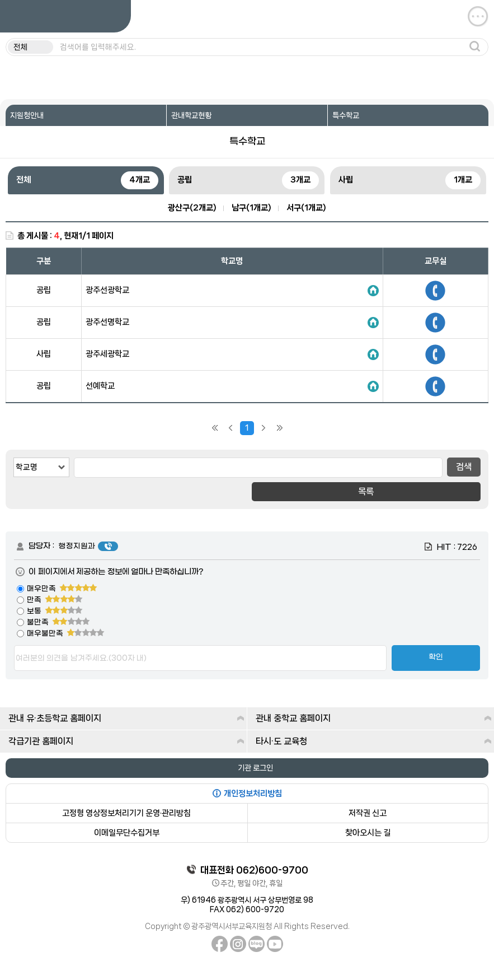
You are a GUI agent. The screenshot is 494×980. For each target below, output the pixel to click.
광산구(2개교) (192, 208)
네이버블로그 (257, 944)
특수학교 (346, 115)
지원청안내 (27, 115)
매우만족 (62, 589)
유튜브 (275, 944)
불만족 (59, 622)
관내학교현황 (191, 115)
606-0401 (435, 354)
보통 (55, 611)
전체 (87, 180)
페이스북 (220, 944)
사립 (410, 180)
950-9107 (435, 291)
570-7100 (435, 386)
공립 (248, 180)
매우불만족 (66, 634)
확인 (436, 657)
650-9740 (435, 323)
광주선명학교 (107, 322)
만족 (55, 600)
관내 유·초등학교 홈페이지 (126, 718)
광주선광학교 (107, 290)
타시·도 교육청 (374, 741)
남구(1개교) (251, 208)
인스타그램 (238, 944)
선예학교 (100, 386)
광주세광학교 (107, 354)
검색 (464, 467)
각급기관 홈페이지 (126, 741)
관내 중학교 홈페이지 (374, 718)
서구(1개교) (306, 208)
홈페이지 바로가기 (373, 291)
